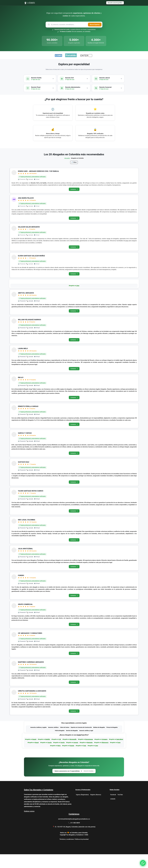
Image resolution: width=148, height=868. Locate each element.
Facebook (113, 808)
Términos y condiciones (67, 853)
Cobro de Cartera (65, 741)
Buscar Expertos (95, 25)
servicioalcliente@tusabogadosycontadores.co (74, 833)
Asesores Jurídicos (53, 741)
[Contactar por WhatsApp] (143, 863)
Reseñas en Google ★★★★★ (96, 43)
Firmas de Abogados (112, 741)
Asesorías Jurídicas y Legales (39, 741)
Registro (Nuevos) (96, 808)
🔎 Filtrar (74, 162)
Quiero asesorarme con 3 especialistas (74, 785)
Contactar (74, 190)
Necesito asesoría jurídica (114, 3)
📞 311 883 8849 (74, 837)
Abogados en (74, 288)
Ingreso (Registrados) (82, 808)
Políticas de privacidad (82, 853)
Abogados (67, 158)
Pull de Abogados (60, 744)
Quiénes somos (29, 825)
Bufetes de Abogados (99, 741)
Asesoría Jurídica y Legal (86, 744)
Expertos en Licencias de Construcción (81, 741)
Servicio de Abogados (72, 744)
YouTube (120, 808)
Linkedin (113, 813)
